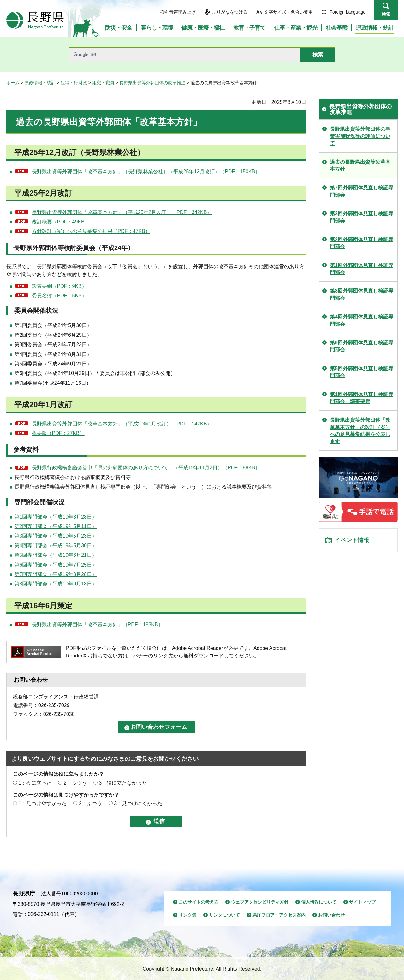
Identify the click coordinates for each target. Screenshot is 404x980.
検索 (386, 14)
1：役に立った (35, 783)
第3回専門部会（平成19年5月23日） (56, 536)
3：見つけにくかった (138, 803)
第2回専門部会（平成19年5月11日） (56, 526)
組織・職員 (103, 83)
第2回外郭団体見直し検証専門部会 (362, 243)
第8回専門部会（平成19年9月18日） (56, 584)
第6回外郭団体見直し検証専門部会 (362, 346)
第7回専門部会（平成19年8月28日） (56, 574)
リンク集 (187, 915)
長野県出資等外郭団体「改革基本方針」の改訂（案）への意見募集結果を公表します (360, 431)
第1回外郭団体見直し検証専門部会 (362, 269)
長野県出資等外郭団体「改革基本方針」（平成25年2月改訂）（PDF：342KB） (122, 212)
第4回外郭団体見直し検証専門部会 (362, 320)
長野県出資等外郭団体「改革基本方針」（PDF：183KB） (98, 624)
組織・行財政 (74, 83)
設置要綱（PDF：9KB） (59, 286)
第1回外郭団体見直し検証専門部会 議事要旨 (362, 398)
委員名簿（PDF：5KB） (59, 296)
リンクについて (224, 915)
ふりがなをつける (230, 12)
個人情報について (319, 902)
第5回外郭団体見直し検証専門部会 (362, 372)
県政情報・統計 (40, 83)
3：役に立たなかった (123, 783)
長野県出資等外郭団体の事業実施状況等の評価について (360, 136)
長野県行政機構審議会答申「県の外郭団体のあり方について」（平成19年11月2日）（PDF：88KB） (146, 468)
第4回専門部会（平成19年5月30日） (56, 546)
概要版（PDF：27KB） (58, 433)
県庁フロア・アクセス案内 (279, 915)
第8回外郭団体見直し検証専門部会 (362, 294)
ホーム (13, 83)
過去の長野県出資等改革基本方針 (360, 166)
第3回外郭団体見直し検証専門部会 (362, 217)
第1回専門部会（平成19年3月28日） (56, 517)
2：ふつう (75, 783)
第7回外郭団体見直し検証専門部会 (362, 191)
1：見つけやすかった (42, 803)
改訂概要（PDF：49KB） (61, 222)
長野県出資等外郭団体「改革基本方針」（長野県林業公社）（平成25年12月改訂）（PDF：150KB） (146, 172)
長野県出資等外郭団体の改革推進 (152, 83)
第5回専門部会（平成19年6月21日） (56, 555)
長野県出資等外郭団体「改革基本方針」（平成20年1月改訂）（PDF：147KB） (122, 424)
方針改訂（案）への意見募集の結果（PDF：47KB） (91, 231)
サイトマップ (362, 902)
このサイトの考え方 (199, 902)
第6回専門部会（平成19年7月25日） (56, 565)
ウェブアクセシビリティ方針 (260, 902)
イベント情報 (354, 542)
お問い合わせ (331, 915)
